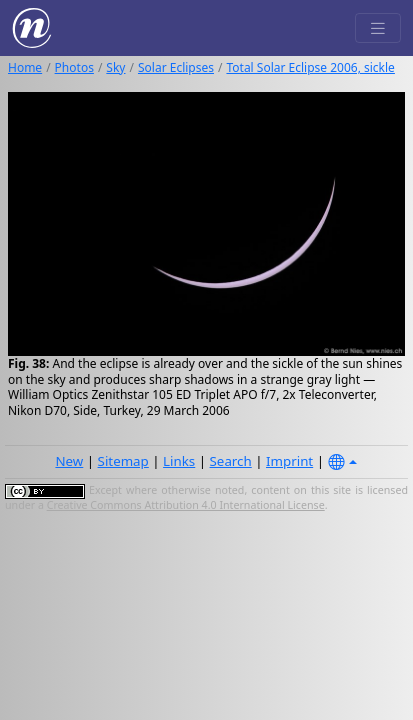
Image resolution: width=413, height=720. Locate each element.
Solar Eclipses (176, 67)
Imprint (289, 461)
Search (231, 461)
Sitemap (123, 461)
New (69, 461)
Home (25, 67)
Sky (115, 67)
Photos (74, 67)
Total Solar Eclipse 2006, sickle (310, 67)
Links (179, 461)
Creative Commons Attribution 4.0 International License (186, 505)
